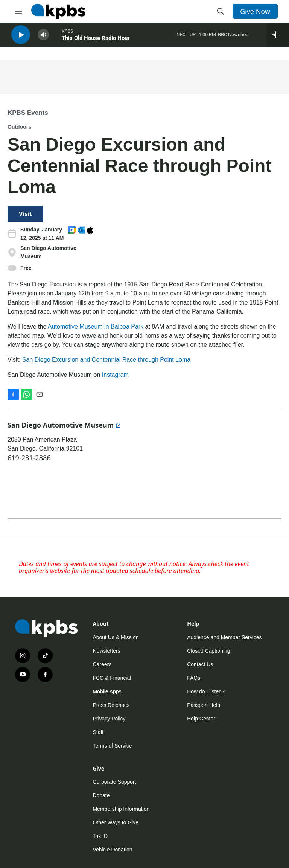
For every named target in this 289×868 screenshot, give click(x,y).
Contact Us (200, 664)
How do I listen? (206, 691)
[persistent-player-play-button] (21, 38)
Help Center (201, 719)
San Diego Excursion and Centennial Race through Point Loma (106, 360)
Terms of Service (112, 746)
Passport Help (204, 705)
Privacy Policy (109, 719)
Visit (25, 214)
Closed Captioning (208, 651)
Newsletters (106, 651)
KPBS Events (28, 113)
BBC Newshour (234, 37)
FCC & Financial (112, 678)
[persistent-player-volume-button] (43, 38)
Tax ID (100, 836)
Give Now (255, 11)
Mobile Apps (107, 691)
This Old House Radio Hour (96, 41)
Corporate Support (114, 782)
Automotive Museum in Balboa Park (96, 327)
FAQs (194, 678)
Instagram (115, 375)
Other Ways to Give (116, 822)
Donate (101, 795)
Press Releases (111, 705)
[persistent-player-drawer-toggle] (278, 38)
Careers (102, 664)
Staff (98, 732)
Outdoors (19, 127)
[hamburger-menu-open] (18, 11)
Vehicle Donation (112, 850)
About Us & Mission (116, 637)
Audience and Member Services (224, 637)
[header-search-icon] (221, 11)
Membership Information (121, 809)
